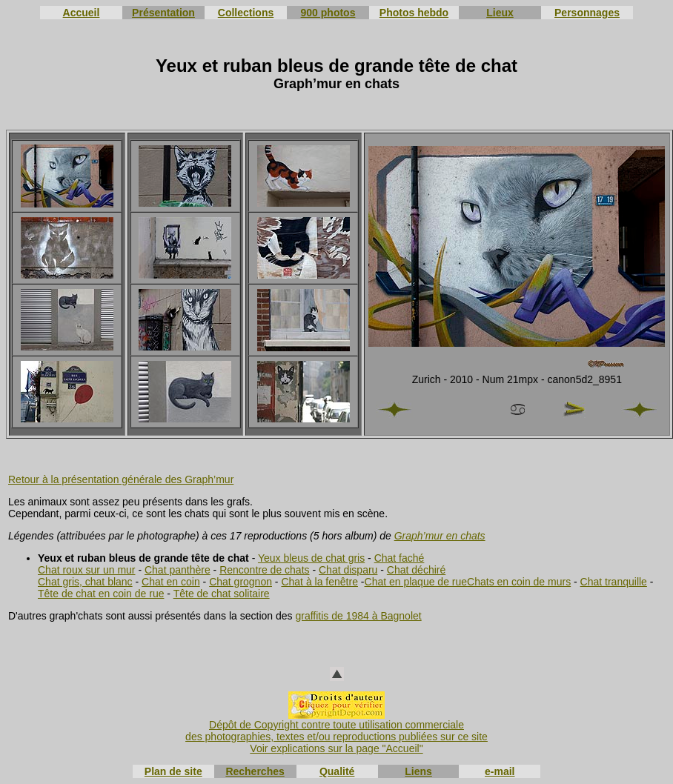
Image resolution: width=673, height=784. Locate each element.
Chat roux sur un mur (87, 570)
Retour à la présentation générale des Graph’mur (121, 479)
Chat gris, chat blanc (85, 582)
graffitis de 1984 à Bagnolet (358, 616)
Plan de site (173, 771)
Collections (246, 13)
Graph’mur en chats (440, 536)
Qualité (337, 771)
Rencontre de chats (264, 570)
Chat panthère (178, 570)
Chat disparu (348, 570)
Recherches (255, 771)
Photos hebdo (414, 13)
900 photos (328, 13)
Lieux (500, 13)
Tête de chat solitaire (222, 594)
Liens (418, 771)
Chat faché (400, 558)
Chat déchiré (416, 570)
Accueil (82, 13)
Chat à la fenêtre (319, 582)
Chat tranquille (614, 582)
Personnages (587, 13)
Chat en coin (171, 582)
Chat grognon (241, 582)
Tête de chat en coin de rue (101, 594)
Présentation (163, 13)
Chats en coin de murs (519, 582)
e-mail (500, 771)
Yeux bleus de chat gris (311, 558)
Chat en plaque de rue (416, 582)
